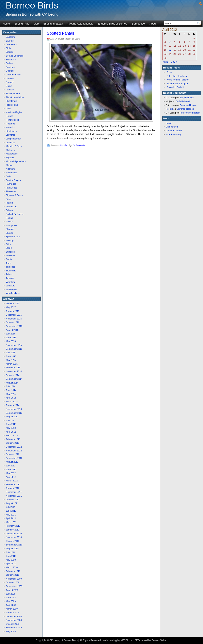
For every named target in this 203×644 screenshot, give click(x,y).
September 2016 (14, 326)
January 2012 (13, 488)
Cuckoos (10, 71)
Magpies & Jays (14, 146)
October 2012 (13, 454)
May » (174, 62)
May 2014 (11, 394)
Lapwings (11, 135)
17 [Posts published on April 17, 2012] (170, 50)
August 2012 (12, 462)
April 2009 (11, 605)
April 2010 (11, 564)
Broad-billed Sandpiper (178, 84)
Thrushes (11, 267)
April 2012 (11, 477)
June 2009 (11, 598)
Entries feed (172, 127)
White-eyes (11, 289)
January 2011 (13, 530)
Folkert (169, 109)
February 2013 (13, 439)
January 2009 (13, 613)
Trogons (10, 278)
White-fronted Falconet (178, 80)
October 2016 (13, 322)
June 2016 (11, 338)
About (153, 24)
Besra (169, 72)
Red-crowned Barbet (190, 113)
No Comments (79, 145)
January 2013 (13, 443)
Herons (9, 116)
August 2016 (12, 330)
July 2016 (11, 334)
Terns (9, 263)
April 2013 (11, 432)
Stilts (8, 244)
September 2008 (14, 628)
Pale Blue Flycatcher (177, 76)
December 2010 (14, 534)
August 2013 (12, 417)
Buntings (10, 67)
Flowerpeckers (13, 93)
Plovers (10, 203)
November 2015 (14, 345)
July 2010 (11, 552)
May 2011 (11, 515)
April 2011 (11, 518)
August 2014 (12, 383)
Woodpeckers (13, 293)
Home (6, 24)
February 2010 (13, 571)
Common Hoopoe (188, 105)
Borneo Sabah (159, 640)
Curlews (10, 78)
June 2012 (11, 469)
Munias (9, 165)
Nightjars (10, 169)
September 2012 (14, 458)
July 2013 (11, 420)
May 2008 (11, 631)
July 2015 (11, 353)
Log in (169, 123)
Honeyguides (12, 120)
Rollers (9, 222)
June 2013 (11, 424)
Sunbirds (10, 252)
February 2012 (13, 484)
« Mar (165, 62)
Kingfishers (11, 131)
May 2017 (11, 307)
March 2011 (12, 522)
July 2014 (11, 386)
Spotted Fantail (60, 33)
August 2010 (12, 549)
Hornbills (10, 127)
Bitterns (10, 52)
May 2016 (11, 341)
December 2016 (14, 315)
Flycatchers (12, 101)
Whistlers (10, 286)
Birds (8, 48)
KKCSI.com (127, 640)
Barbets (10, 41)
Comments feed (174, 131)
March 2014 (12, 402)
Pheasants (11, 191)
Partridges (11, 184)
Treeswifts (11, 271)
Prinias (9, 210)
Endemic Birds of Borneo (113, 24)
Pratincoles (11, 207)
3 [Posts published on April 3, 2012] (170, 42)
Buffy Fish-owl (186, 98)
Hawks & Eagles (14, 112)
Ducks (9, 86)
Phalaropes (12, 188)
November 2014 (14, 371)
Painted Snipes (13, 180)
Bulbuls (10, 63)
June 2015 (11, 356)
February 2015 (13, 368)
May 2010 (11, 560)
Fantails (10, 90)
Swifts (9, 259)
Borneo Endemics (15, 56)
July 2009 (11, 594)
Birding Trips (22, 24)
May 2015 (11, 360)
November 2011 (14, 496)
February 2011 (13, 526)
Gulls (8, 108)
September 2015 (14, 349)
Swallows (11, 255)
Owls (8, 176)
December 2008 (14, 616)
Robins (9, 218)
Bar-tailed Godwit (175, 87)
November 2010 (14, 537)
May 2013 (11, 428)
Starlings (10, 240)
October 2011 (13, 499)
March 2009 (12, 609)
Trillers (9, 274)
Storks (9, 248)
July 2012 (11, 466)
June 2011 (11, 511)
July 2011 (11, 507)
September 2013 (14, 413)
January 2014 (13, 405)
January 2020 (13, 303)
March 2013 (12, 435)
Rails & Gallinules (15, 214)
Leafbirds (10, 143)
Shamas (10, 229)
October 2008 (13, 624)
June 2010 (11, 556)
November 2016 (14, 319)
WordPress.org (173, 134)
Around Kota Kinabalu (80, 24)
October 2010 (13, 541)
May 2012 (11, 473)
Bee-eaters (11, 44)
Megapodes (12, 154)
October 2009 (13, 582)
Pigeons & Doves (14, 195)
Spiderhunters (13, 237)
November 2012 (14, 451)
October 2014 (13, 375)
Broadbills (11, 60)
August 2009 (12, 590)
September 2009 (14, 586)
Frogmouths (12, 105)
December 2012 (14, 447)
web (36, 24)
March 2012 (12, 481)
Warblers (10, 282)
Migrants (10, 158)
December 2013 (14, 409)
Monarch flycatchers (16, 161)
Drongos (10, 82)
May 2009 (11, 601)
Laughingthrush (14, 139)
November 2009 (14, 579)
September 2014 (14, 379)
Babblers (10, 37)
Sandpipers (12, 225)
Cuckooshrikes (13, 75)
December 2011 (14, 492)
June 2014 (11, 390)
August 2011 (12, 503)
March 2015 (12, 364)
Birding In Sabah (53, 24)
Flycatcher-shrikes (15, 97)
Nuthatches (12, 173)
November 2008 (14, 620)
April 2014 (11, 398)
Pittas (9, 199)
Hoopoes (10, 124)
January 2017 (13, 311)
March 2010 (12, 567)
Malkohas (11, 150)
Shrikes (10, 233)
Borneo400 (138, 24)
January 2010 (13, 575)
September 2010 (14, 545)
